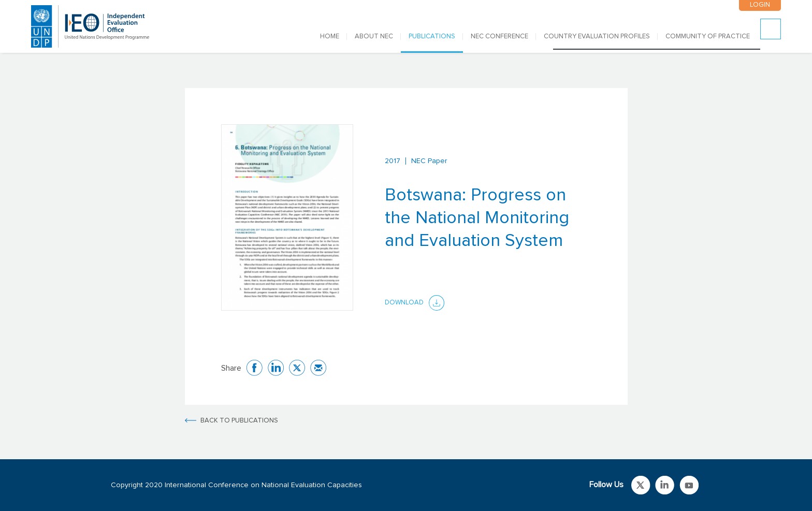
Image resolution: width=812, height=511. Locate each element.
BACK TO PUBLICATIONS (239, 421)
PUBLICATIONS (432, 36)
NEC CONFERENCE (499, 36)
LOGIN (760, 5)
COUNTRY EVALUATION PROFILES (597, 36)
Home (330, 36)
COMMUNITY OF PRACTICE (708, 36)
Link (641, 485)
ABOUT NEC (374, 36)
